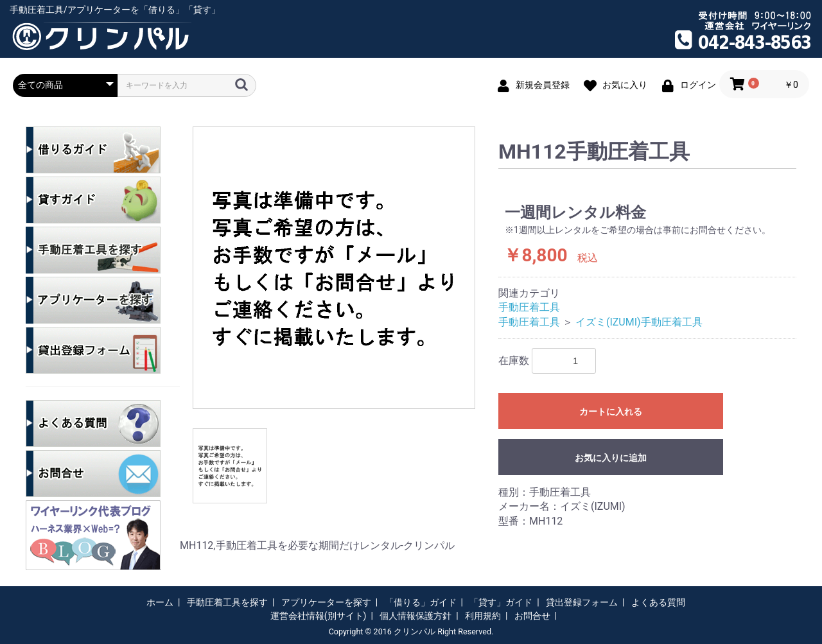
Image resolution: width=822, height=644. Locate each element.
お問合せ (532, 616)
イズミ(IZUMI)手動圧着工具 (639, 322)
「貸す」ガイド (501, 602)
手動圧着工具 (529, 307)
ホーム (160, 602)
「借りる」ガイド (421, 602)
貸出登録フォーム (582, 602)
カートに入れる (611, 412)
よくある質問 (658, 602)
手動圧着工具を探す (227, 602)
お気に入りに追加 (611, 458)
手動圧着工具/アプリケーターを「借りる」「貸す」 (115, 10)
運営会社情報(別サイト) (319, 616)
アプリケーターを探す (326, 602)
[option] (334, 268)
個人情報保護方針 (415, 616)
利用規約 (483, 616)
